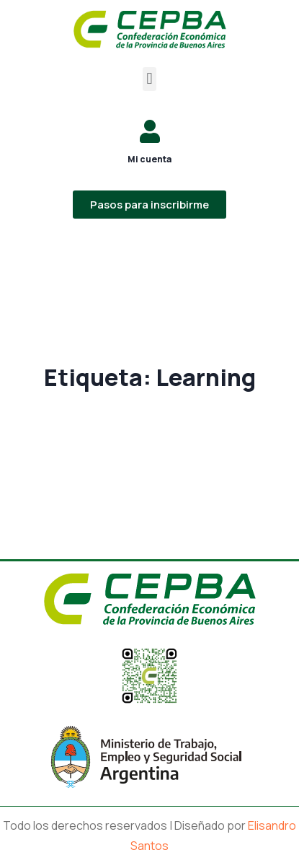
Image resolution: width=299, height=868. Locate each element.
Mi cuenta (149, 159)
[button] (149, 79)
